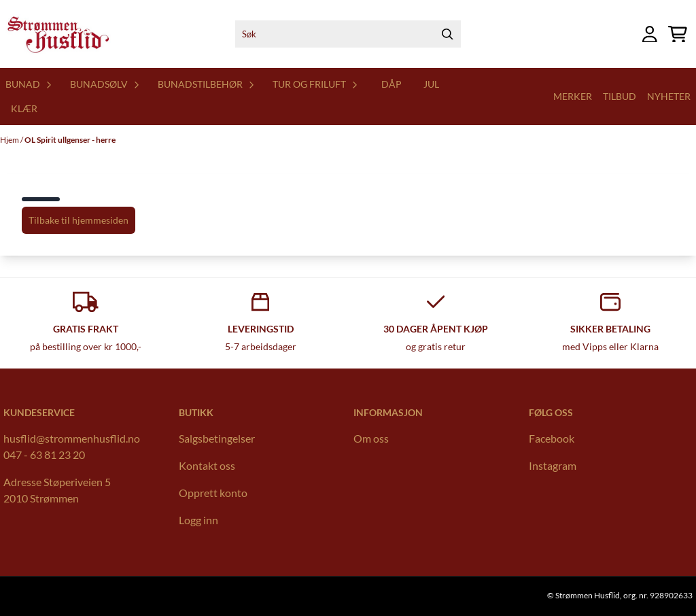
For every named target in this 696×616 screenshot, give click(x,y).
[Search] (447, 34)
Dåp (391, 84)
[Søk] (348, 34)
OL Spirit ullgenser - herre (70, 140)
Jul (431, 84)
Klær (24, 108)
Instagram (553, 465)
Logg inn (198, 520)
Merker (573, 96)
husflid (20, 438)
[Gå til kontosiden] (650, 34)
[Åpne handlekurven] (678, 34)
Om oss (371, 438)
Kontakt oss (207, 465)
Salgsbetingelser (217, 438)
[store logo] (57, 34)
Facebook (552, 438)
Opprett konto (213, 493)
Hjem (10, 140)
